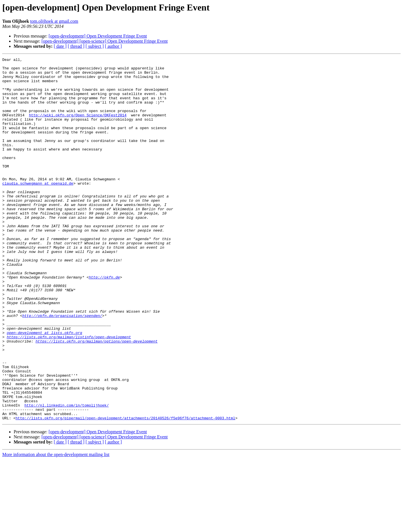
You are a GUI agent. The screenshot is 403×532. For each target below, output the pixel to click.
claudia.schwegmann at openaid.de (38, 209)
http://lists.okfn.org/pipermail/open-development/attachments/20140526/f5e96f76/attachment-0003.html (125, 490)
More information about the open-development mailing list (56, 527)
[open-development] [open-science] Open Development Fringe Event (105, 41)
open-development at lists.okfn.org (45, 388)
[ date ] (60, 46)
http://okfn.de (104, 321)
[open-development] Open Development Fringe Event (98, 36)
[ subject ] (95, 46)
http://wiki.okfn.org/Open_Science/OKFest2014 (78, 127)
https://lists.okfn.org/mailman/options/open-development (97, 398)
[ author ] (113, 46)
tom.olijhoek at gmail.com (54, 21)
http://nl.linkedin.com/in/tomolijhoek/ (67, 475)
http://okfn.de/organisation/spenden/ (62, 368)
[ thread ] (76, 46)
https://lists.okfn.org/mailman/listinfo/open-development (69, 393)
